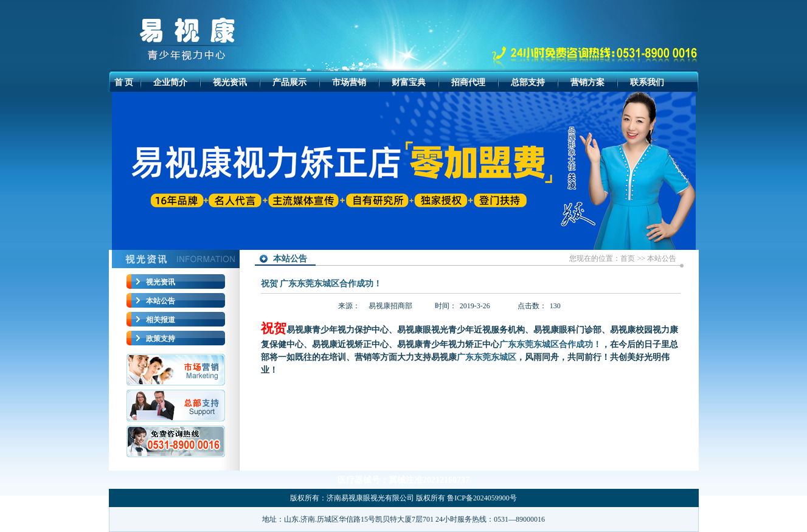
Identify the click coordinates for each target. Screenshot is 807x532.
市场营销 (349, 82)
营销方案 (587, 82)
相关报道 (161, 320)
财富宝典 (409, 82)
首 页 (124, 82)
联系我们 (647, 82)
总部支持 (528, 82)
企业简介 (170, 82)
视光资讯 (230, 82)
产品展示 (289, 82)
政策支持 (161, 339)
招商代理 (468, 82)
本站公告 (161, 301)
